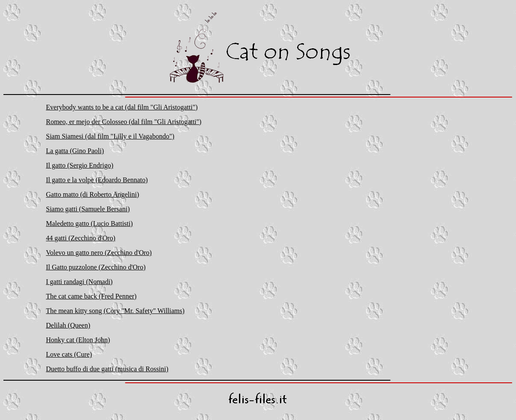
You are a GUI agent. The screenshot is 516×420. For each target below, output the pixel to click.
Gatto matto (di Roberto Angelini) (93, 194)
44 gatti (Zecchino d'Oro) (81, 238)
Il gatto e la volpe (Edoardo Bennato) (97, 180)
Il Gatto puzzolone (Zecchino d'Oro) (96, 267)
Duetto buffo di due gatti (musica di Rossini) (107, 369)
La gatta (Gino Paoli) (75, 151)
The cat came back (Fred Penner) (91, 296)
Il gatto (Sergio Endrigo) (80, 165)
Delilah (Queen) (68, 325)
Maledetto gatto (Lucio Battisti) (90, 223)
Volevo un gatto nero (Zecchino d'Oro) (99, 253)
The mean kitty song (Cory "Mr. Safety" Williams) (115, 311)
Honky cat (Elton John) (78, 340)
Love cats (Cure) (69, 354)
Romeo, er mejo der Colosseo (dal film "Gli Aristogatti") (124, 122)
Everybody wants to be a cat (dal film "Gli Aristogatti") (122, 107)
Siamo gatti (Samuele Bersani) (88, 209)
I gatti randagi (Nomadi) (80, 282)
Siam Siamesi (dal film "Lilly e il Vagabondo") (110, 136)
